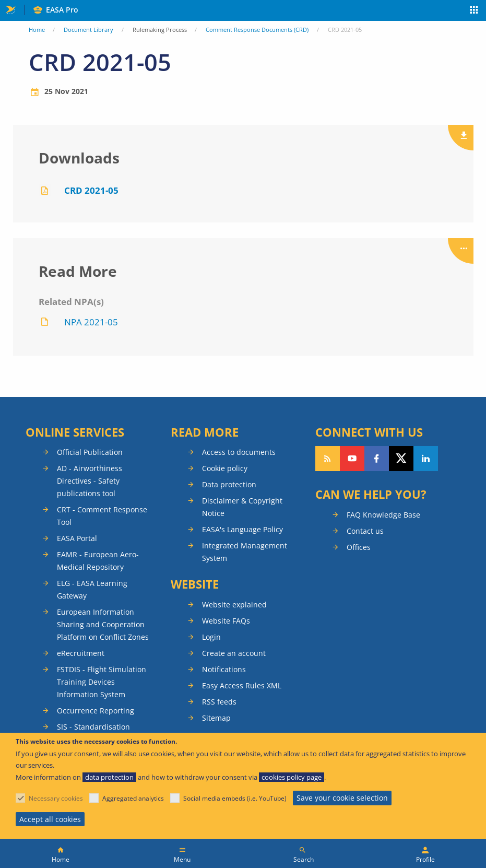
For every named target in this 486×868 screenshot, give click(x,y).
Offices (359, 547)
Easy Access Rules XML (242, 685)
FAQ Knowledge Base (383, 515)
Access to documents (239, 452)
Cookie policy (225, 468)
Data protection (229, 484)
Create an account (234, 653)
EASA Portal (77, 538)
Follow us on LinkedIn (426, 459)
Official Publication (90, 452)
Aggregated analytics (133, 798)
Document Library (88, 30)
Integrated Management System (245, 552)
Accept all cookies (50, 819)
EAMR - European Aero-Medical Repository (98, 561)
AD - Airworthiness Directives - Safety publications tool (90, 481)
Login (211, 637)
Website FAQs (226, 621)
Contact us (365, 531)
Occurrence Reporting (96, 711)
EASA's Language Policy (242, 529)
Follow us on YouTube (352, 459)
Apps (474, 11)
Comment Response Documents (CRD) (257, 30)
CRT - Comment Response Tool (102, 516)
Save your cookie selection (342, 798)
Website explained (234, 605)
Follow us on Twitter (401, 459)
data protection (109, 777)
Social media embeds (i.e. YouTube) (235, 798)
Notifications (224, 669)
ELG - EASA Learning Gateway (92, 589)
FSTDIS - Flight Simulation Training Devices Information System (102, 682)
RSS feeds (219, 702)
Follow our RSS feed (328, 459)
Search (304, 859)
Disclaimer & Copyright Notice (242, 507)
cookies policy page (292, 777)
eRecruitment (81, 653)
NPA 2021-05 (91, 322)
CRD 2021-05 (91, 190)
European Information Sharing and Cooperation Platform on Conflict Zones (103, 624)
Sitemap (216, 718)
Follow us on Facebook (377, 459)
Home (37, 30)
